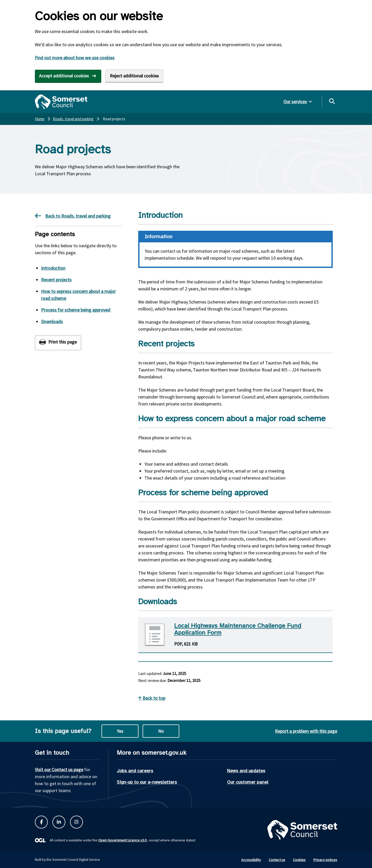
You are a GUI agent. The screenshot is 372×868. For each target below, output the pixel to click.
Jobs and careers (135, 771)
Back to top (152, 698)
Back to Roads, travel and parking (73, 216)
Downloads (52, 321)
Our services (295, 102)
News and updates (246, 771)
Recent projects (56, 280)
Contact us (277, 860)
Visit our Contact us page (59, 770)
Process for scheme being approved (76, 310)
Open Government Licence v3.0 (122, 840)
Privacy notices (325, 860)
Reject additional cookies (134, 76)
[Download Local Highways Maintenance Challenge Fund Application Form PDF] (235, 635)
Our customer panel (248, 782)
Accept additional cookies (64, 76)
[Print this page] (58, 343)
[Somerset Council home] (61, 102)
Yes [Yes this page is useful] (120, 731)
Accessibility (251, 860)
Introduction (53, 268)
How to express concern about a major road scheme (78, 295)
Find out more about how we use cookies (75, 58)
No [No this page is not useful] (161, 731)
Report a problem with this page (306, 731)
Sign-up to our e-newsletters (147, 782)
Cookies (299, 860)
